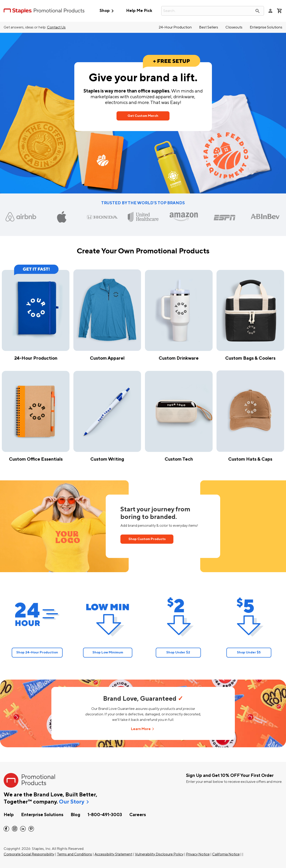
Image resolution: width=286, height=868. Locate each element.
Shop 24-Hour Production (37, 652)
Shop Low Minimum (108, 652)
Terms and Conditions (74, 854)
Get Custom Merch (143, 116)
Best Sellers (209, 27)
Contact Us (56, 27)
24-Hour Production (175, 27)
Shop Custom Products (147, 539)
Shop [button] (108, 11)
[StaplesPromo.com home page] (44, 11)
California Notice (226, 854)
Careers (138, 815)
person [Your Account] (270, 11)
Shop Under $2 (178, 652)
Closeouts (234, 27)
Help (9, 815)
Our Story (72, 802)
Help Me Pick (139, 11)
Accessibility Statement (113, 854)
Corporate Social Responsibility (29, 854)
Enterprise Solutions (266, 27)
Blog (75, 815)
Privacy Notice (198, 854)
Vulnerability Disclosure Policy (159, 854)
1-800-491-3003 (105, 815)
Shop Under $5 (249, 652)
